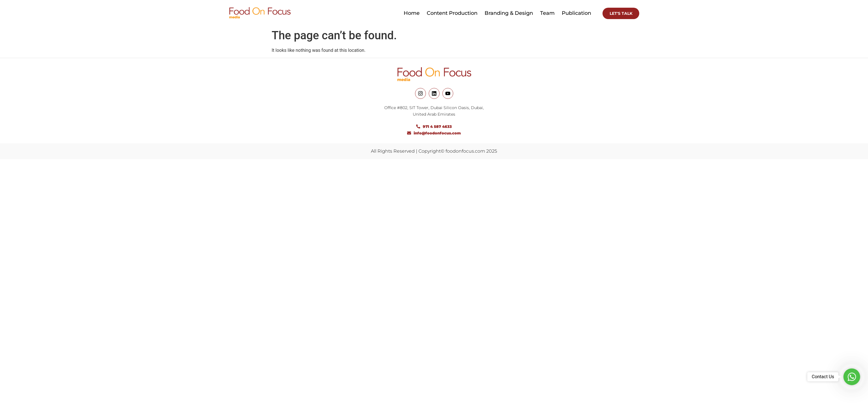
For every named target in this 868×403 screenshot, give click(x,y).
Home (412, 13)
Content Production (452, 13)
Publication (576, 13)
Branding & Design (509, 13)
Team (547, 13)
